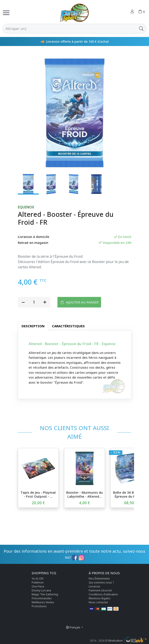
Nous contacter (98, 602)
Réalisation (127, 640)
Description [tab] (33, 326)
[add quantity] (45, 302)
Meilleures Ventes (43, 602)
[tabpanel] (75, 365)
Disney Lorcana (41, 590)
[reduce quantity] (23, 302)
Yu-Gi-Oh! (38, 579)
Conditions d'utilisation (103, 594)
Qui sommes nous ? (101, 582)
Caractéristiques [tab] (68, 326)
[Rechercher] (70, 29)
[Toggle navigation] (6, 13)
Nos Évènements (99, 579)
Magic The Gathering (45, 594)
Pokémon (38, 582)
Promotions (39, 606)
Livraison (94, 586)
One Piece (38, 586)
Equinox (26, 207)
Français (74, 627)
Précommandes (42, 598)
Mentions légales (100, 598)
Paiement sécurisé (100, 590)
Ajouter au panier (79, 302)
